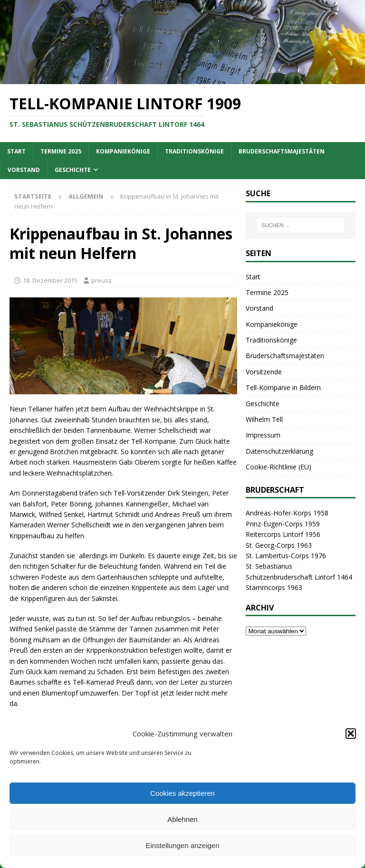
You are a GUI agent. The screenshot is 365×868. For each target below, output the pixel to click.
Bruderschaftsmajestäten (282, 151)
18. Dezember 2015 (50, 280)
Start (16, 151)
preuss (101, 280)
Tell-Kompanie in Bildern (283, 387)
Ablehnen (182, 819)
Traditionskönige (194, 151)
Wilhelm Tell (264, 419)
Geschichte (73, 170)
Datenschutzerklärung (279, 451)
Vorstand (24, 170)
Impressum (263, 435)
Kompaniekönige (123, 151)
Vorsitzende (264, 372)
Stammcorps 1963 (274, 587)
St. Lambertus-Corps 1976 (286, 556)
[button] (351, 734)
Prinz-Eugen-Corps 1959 (283, 524)
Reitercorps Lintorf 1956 (283, 534)
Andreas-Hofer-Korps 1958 (287, 513)
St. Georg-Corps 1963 (279, 545)
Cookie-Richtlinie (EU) (279, 467)
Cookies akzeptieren (182, 793)
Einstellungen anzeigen (182, 845)
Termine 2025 (61, 151)
